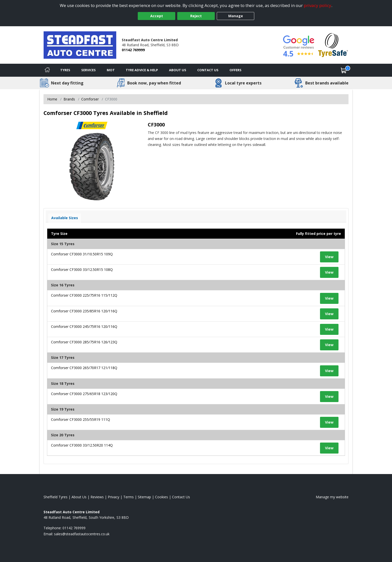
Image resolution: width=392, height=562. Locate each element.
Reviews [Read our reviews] (97, 497)
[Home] (47, 70)
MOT (111, 70)
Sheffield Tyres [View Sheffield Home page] (55, 497)
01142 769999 (133, 50)
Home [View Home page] (52, 99)
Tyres (65, 70)
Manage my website (332, 497)
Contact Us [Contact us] (208, 70)
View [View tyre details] (329, 257)
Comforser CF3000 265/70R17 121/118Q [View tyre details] (84, 368)
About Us (178, 70)
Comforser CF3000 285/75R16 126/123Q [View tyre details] (84, 342)
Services (88, 70)
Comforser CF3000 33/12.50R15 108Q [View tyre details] (82, 270)
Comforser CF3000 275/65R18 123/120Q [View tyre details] (84, 394)
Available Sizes (65, 218)
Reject (196, 16)
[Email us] (82, 534)
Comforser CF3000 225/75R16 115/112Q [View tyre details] (84, 295)
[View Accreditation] (333, 45)
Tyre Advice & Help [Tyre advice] (142, 70)
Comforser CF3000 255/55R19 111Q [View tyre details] (80, 419)
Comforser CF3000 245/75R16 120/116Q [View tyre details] (84, 326)
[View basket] (344, 70)
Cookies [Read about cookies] (161, 497)
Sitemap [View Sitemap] (144, 497)
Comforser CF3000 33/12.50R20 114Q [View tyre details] (82, 445)
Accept (157, 16)
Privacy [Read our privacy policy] (113, 497)
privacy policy (317, 5)
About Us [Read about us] (79, 497)
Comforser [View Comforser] (90, 99)
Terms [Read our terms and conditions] (128, 497)
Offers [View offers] (235, 70)
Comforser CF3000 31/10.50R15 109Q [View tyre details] (82, 254)
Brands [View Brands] (69, 99)
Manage (236, 16)
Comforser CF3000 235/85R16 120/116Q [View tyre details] (84, 311)
